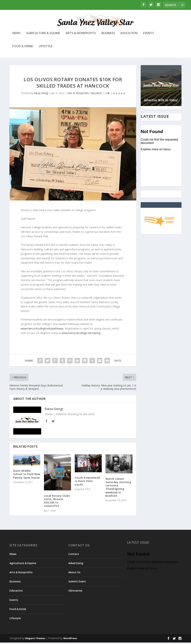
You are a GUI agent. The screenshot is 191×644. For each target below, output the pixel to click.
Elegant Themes (35, 640)
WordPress (70, 640)
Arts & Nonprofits (81, 35)
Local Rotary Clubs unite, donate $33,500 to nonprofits (57, 502)
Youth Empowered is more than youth (87, 482)
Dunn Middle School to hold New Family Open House (27, 476)
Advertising (76, 565)
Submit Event (77, 583)
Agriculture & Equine (43, 35)
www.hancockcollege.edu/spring (81, 334)
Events (149, 35)
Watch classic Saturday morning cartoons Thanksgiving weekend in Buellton (118, 489)
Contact (74, 555)
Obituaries (75, 592)
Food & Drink (23, 48)
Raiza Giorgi (41, 95)
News (16, 35)
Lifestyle (46, 48)
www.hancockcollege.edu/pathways (42, 330)
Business (108, 35)
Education (129, 35)
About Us (74, 574)
